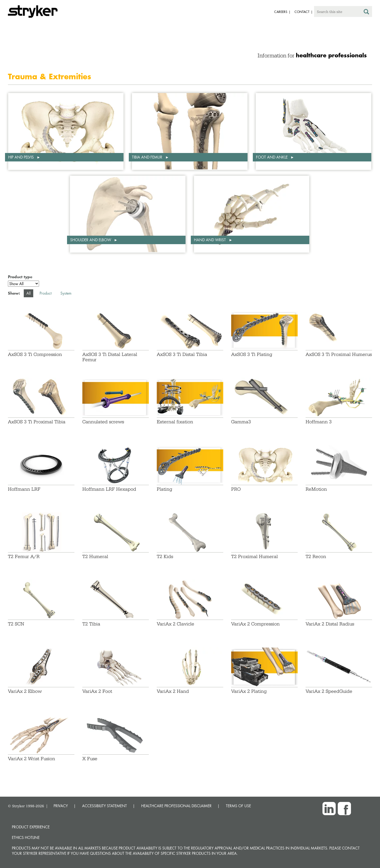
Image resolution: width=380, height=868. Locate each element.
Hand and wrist (210, 240)
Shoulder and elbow (91, 240)
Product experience (31, 827)
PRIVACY (61, 806)
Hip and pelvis (22, 157)
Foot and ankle (272, 157)
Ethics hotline (26, 837)
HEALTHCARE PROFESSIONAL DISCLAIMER (176, 806)
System (66, 293)
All (28, 293)
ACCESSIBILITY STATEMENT (104, 806)
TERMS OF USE (238, 806)
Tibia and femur (148, 157)
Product (46, 293)
